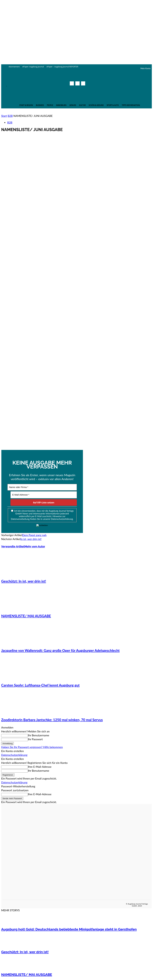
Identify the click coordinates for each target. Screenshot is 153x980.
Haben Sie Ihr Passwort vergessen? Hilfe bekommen (32, 747)
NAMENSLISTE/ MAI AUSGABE (26, 616)
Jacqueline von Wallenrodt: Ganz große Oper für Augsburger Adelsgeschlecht (60, 650)
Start (4, 116)
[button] (82, 90)
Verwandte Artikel (13, 546)
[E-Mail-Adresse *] (44, 495)
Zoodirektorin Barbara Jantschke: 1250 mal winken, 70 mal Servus (52, 720)
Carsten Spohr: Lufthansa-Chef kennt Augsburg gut (40, 685)
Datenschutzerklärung (14, 755)
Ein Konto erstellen (13, 751)
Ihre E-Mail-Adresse (40, 767)
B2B (10, 116)
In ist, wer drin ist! (31, 539)
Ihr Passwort (35, 739)
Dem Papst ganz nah (34, 535)
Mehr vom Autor (35, 546)
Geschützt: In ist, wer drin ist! (24, 581)
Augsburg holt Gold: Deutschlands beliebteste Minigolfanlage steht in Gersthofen (69, 929)
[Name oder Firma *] (42, 487)
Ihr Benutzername (39, 735)
